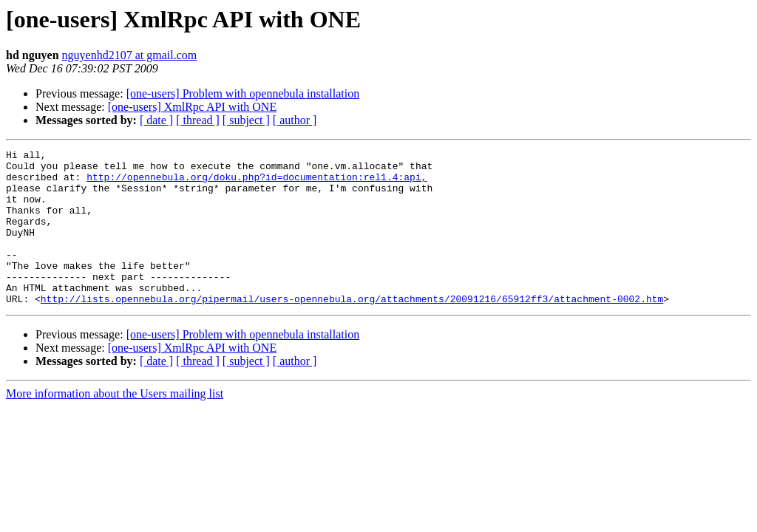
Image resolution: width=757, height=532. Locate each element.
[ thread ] (198, 120)
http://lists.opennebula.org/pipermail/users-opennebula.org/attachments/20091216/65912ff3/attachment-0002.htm (352, 330)
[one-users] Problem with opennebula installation (243, 93)
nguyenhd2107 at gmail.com (130, 55)
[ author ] (295, 120)
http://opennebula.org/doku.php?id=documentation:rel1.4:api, (257, 183)
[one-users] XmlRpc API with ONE (192, 107)
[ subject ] (246, 120)
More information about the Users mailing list (115, 424)
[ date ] (156, 120)
